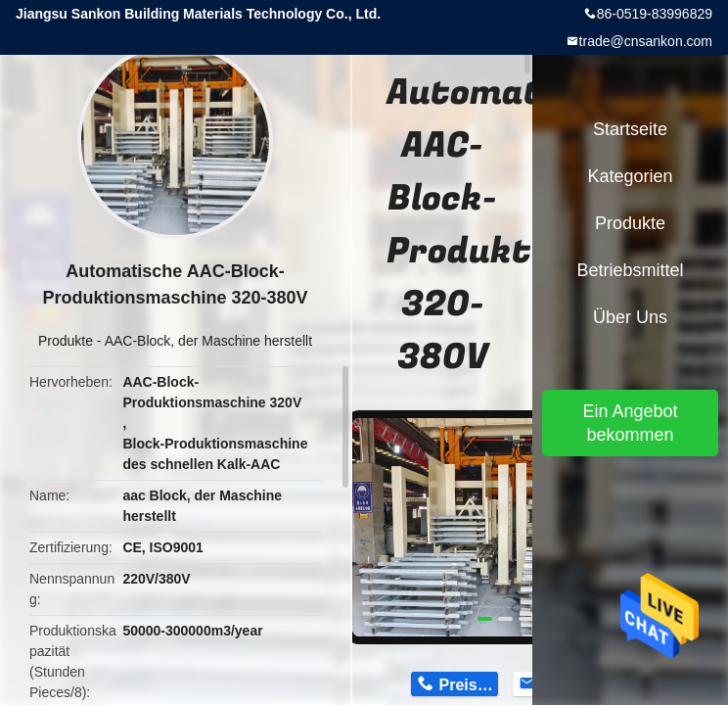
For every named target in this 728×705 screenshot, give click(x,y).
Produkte (66, 341)
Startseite (630, 129)
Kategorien (630, 176)
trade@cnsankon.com (646, 41)
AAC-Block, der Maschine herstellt (208, 341)
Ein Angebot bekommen (630, 423)
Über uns (630, 317)
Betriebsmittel (630, 270)
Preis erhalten (469, 685)
